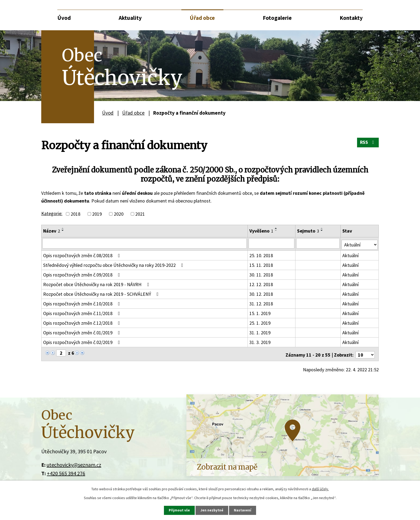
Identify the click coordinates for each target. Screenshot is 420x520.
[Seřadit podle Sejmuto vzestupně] (322, 228)
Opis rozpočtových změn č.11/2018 (83, 312)
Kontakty (351, 18)
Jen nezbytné (212, 510)
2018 (76, 214)
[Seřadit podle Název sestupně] (63, 230)
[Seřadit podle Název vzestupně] (63, 228)
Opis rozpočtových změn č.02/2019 (83, 341)
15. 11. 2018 (261, 264)
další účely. (320, 489)
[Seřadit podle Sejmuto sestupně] (322, 230)
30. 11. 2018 (261, 273)
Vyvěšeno (262, 231)
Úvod (64, 18)
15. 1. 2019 (260, 312)
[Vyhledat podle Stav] (360, 243)
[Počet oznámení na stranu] (365, 352)
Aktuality (130, 18)
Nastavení (243, 510)
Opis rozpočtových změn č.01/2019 (83, 331)
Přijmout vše (179, 510)
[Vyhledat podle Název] (145, 243)
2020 (119, 214)
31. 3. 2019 (260, 341)
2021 (140, 214)
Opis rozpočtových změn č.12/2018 (83, 322)
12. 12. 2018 (261, 283)
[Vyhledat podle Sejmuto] (318, 243)
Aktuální (351, 254)
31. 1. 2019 (260, 331)
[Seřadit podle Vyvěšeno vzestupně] (276, 228)
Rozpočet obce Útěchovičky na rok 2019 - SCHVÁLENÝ (102, 293)
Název (52, 231)
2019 (97, 214)
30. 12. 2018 (261, 293)
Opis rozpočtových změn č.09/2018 (83, 273)
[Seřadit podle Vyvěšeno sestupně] (276, 230)
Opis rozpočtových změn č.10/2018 (83, 302)
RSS (368, 144)
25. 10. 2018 (261, 254)
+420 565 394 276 (66, 470)
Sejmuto (309, 231)
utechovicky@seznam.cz (74, 462)
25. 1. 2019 (260, 322)
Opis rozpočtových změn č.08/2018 (83, 254)
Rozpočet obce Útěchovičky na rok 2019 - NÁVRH (97, 283)
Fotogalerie (277, 18)
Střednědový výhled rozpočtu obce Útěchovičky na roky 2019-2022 (114, 264)
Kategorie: (52, 213)
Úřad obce (202, 18)
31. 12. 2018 (261, 302)
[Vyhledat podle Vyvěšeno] (272, 243)
